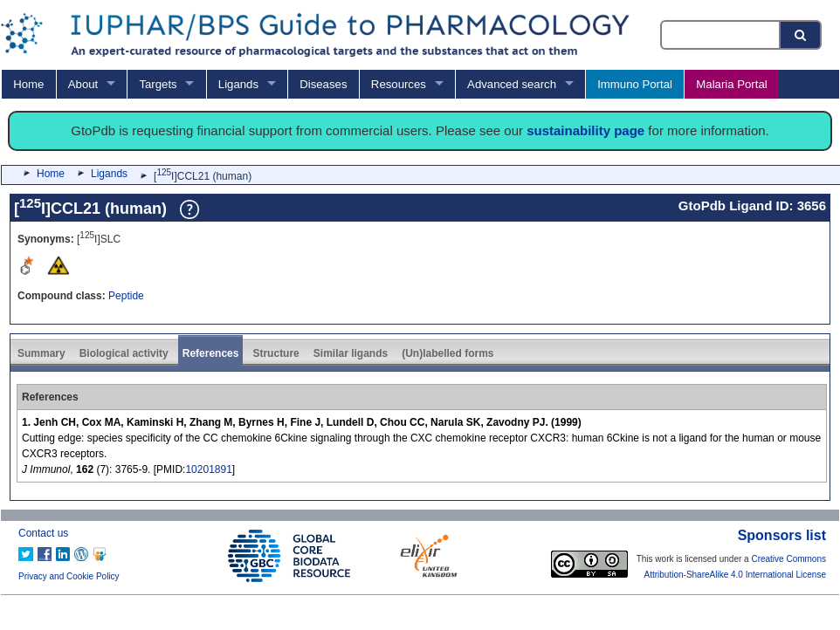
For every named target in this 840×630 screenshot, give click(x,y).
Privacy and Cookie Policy (69, 576)
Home (28, 84)
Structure (275, 353)
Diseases (323, 84)
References (211, 353)
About (83, 84)
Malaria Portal (731, 84)
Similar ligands (351, 353)
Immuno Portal (635, 84)
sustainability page (585, 130)
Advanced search (512, 84)
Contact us (43, 533)
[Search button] (802, 35)
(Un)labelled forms (448, 353)
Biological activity (124, 353)
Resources (399, 84)
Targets (158, 84)
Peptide (126, 296)
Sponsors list (782, 535)
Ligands (238, 84)
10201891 (208, 469)
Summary (41, 353)
